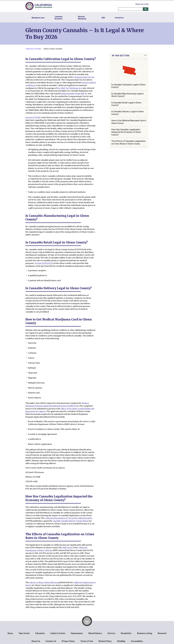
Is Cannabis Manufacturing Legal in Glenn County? (128, 95)
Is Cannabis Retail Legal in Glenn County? (126, 104)
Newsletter (126, 633)
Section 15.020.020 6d (44, 263)
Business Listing (145, 633)
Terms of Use (87, 641)
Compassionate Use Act (84, 77)
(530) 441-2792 (142, 4)
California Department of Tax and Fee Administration (69, 518)
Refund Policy (105, 641)
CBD (103, 18)
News (10, 633)
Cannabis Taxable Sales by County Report (71, 521)
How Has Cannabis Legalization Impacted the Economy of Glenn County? (126, 132)
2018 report (67, 548)
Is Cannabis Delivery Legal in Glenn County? (128, 113)
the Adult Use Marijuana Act (69, 88)
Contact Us (51, 641)
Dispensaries (77, 633)
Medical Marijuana (82, 18)
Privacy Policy (68, 641)
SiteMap (121, 641)
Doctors (111, 633)
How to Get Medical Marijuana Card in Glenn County (129, 122)
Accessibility (137, 641)
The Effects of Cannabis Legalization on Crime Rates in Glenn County (128, 142)
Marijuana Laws (38, 18)
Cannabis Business (59, 18)
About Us (36, 641)
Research (162, 633)
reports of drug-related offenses (44, 582)
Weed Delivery (95, 633)
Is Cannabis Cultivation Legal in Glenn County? (128, 86)
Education (40, 633)
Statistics (119, 18)
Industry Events (58, 633)
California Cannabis (33, 49)
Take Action (24, 633)
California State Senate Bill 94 (74, 94)
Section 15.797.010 (33, 117)
